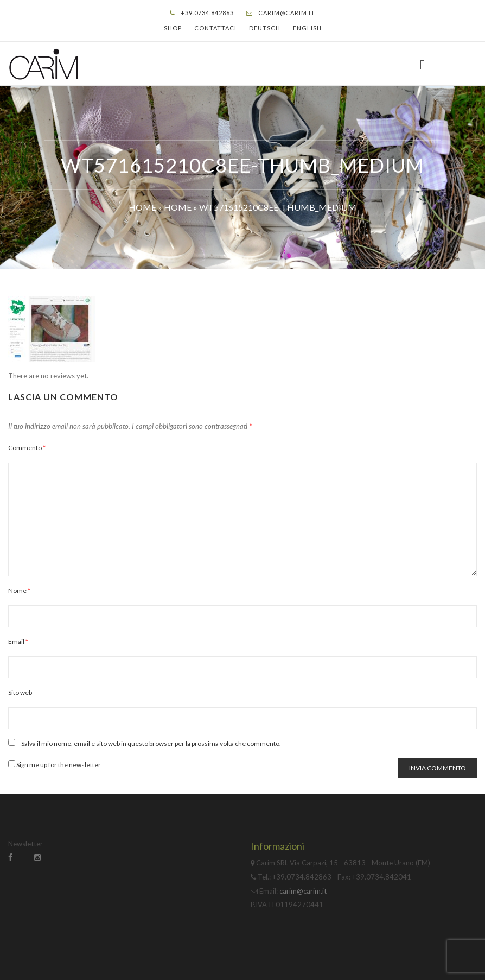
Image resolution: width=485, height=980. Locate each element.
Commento (27, 448)
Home (142, 207)
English (307, 28)
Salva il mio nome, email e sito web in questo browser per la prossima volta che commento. (151, 744)
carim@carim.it (287, 13)
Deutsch (265, 28)
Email (18, 641)
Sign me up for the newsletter (55, 764)
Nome (19, 590)
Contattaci (215, 28)
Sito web (20, 693)
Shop (173, 28)
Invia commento (438, 768)
